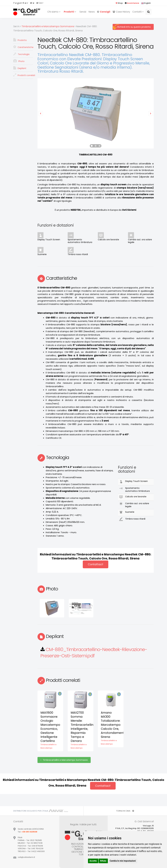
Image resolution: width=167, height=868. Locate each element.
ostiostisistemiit (26, 857)
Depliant (20, 68)
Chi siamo (54, 12)
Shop (119, 3)
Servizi (83, 12)
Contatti (138, 12)
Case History (121, 12)
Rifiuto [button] (103, 861)
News (92, 12)
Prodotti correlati (23, 75)
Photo (19, 61)
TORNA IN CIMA (125, 811)
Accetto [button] (93, 861)
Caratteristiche (23, 47)
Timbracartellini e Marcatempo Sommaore (64, 760)
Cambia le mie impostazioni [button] (123, 861)
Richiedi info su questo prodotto (134, 27)
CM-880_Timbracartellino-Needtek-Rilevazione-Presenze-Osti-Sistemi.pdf (94, 653)
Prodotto (20, 40)
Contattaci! (96, 564)
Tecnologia (21, 54)
